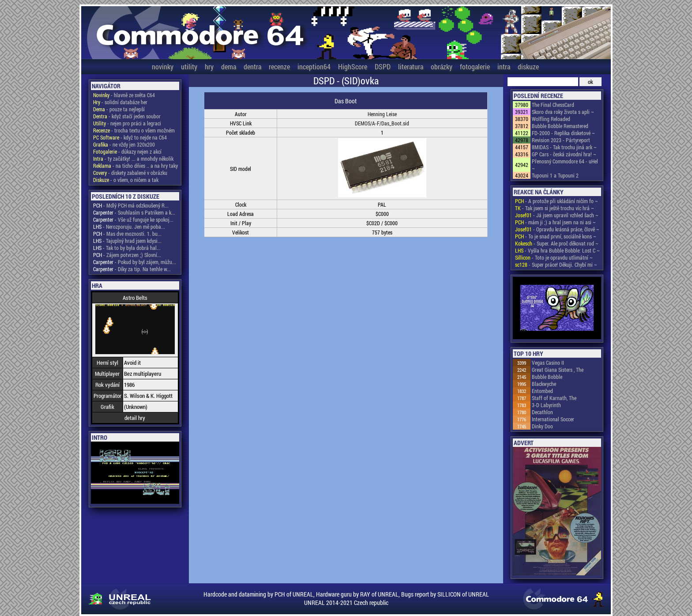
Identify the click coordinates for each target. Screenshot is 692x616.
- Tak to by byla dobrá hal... (127, 248)
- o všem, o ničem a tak (126, 180)
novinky (163, 66)
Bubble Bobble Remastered (560, 126)
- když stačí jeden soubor (127, 116)
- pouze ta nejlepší (119, 109)
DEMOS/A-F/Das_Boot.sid (382, 123)
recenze (279, 66)
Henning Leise (382, 114)
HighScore (353, 66)
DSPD (383, 66)
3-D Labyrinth (546, 405)
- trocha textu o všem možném (134, 130)
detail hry (135, 418)
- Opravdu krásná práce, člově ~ (557, 229)
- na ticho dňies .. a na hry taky (135, 166)
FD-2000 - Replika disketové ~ (563, 133)
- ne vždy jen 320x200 (124, 144)
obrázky (442, 66)
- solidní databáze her (120, 102)
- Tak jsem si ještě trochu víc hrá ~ (555, 208)
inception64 (314, 66)
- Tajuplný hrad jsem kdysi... (127, 241)
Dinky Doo (542, 426)
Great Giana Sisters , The (558, 370)
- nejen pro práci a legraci (127, 123)
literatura (411, 66)
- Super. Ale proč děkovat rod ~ (557, 243)
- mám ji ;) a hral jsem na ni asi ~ (555, 222)
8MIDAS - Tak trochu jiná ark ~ (564, 147)
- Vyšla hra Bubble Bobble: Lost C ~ (557, 250)
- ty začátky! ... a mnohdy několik (133, 159)
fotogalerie (475, 66)
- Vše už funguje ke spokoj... (133, 219)
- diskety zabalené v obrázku (130, 173)
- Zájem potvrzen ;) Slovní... (127, 255)
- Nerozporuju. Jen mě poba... (129, 227)
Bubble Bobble (547, 377)
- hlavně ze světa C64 (124, 95)
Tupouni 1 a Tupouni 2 (555, 175)
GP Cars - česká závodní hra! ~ (564, 154)
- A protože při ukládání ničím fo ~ (557, 201)
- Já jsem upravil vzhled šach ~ (557, 215)
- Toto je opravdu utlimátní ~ (554, 257)
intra (504, 66)
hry (209, 66)
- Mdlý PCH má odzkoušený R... (131, 205)
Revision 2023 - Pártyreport (561, 140)
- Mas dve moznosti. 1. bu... (127, 234)
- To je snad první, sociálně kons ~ (556, 236)
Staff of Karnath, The (554, 398)
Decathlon (542, 412)
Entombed (542, 391)
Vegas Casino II (548, 363)
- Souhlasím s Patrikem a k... (134, 212)
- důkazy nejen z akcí (127, 151)
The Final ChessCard (553, 105)
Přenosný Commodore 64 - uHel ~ (565, 165)
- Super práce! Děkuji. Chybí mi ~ (556, 265)
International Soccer (553, 419)
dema (229, 66)
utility (189, 66)
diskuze (528, 66)
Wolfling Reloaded (551, 119)
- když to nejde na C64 (130, 137)
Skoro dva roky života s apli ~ (563, 112)
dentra (252, 66)
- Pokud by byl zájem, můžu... (135, 262)
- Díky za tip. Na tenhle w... (132, 269)
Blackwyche (544, 384)
